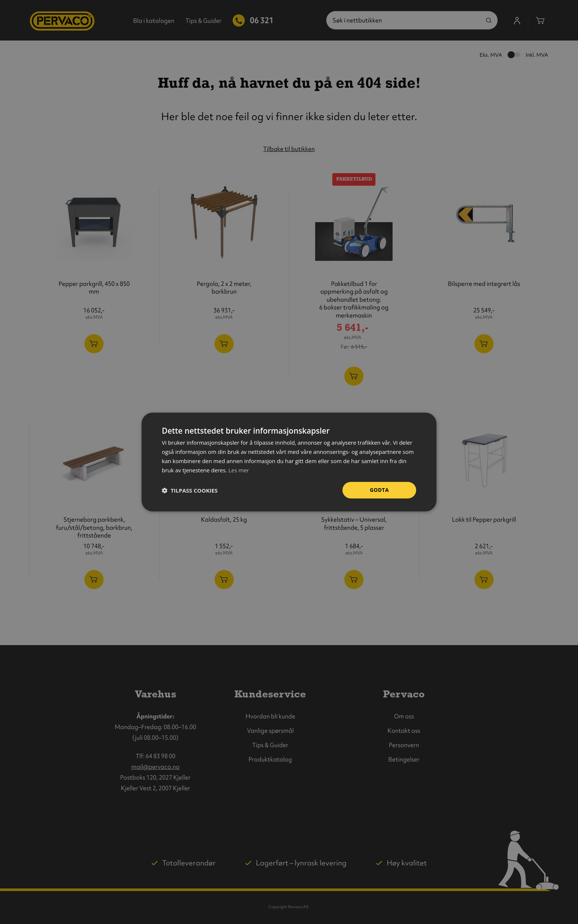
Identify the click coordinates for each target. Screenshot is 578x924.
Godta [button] (379, 490)
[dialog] (289, 462)
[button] (190, 490)
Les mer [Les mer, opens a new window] (239, 470)
